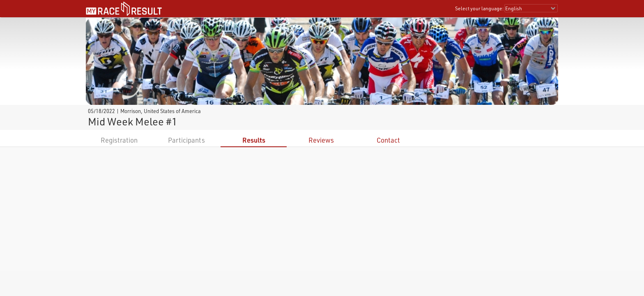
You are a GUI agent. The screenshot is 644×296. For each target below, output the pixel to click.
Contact (388, 140)
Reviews (321, 140)
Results (254, 140)
